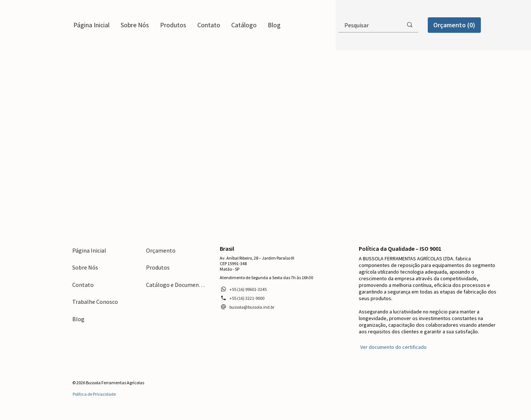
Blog (78, 319)
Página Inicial (89, 250)
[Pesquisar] (365, 25)
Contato (83, 285)
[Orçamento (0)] (454, 25)
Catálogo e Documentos (176, 285)
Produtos (158, 267)
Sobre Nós (85, 267)
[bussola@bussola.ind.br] (247, 307)
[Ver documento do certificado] (393, 347)
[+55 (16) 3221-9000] (242, 298)
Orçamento (161, 250)
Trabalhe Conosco (95, 302)
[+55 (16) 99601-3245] (243, 289)
